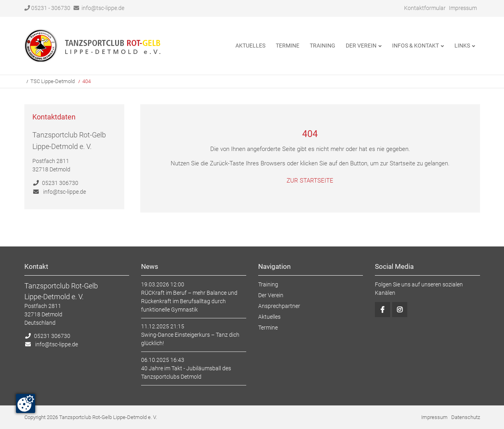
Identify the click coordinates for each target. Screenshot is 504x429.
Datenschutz (466, 417)
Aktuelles (269, 317)
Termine (268, 328)
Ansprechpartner (279, 306)
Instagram (400, 310)
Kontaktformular (425, 8)
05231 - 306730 (47, 8)
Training (268, 284)
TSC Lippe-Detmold (53, 81)
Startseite (93, 46)
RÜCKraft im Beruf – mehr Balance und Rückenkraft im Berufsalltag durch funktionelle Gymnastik (189, 301)
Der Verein (271, 295)
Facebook (382, 310)
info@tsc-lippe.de (103, 8)
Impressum (463, 8)
